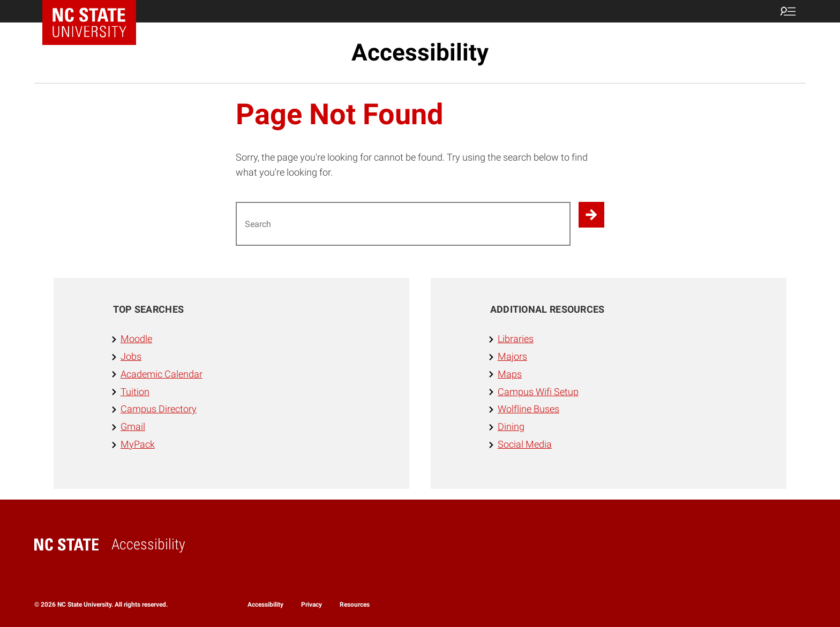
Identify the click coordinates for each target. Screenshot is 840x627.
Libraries (516, 339)
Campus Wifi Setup (538, 392)
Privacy (312, 605)
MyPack (138, 444)
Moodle (136, 339)
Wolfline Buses (528, 409)
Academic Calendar (162, 374)
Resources (355, 605)
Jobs (131, 356)
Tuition (135, 392)
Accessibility (420, 52)
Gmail (133, 426)
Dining (511, 426)
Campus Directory (159, 409)
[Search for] (403, 224)
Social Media (525, 444)
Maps (510, 374)
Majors (512, 356)
